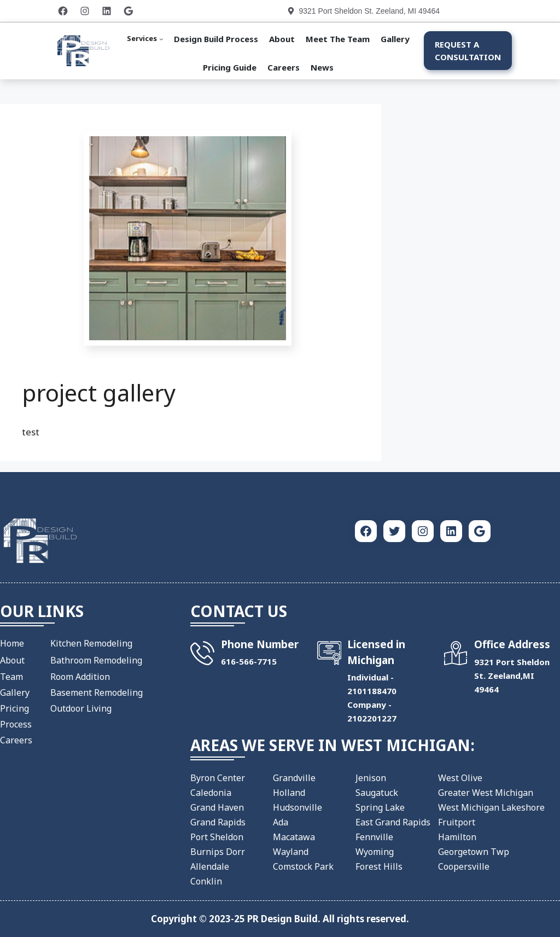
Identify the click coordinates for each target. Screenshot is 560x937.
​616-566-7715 (249, 661)
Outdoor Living (81, 708)
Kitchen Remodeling (91, 643)
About (12, 660)
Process (16, 724)
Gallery (15, 692)
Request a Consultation (468, 51)
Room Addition (80, 677)
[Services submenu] (145, 39)
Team (11, 677)
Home (12, 643)
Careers (16, 740)
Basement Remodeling (97, 692)
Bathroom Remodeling (96, 660)
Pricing (14, 708)
